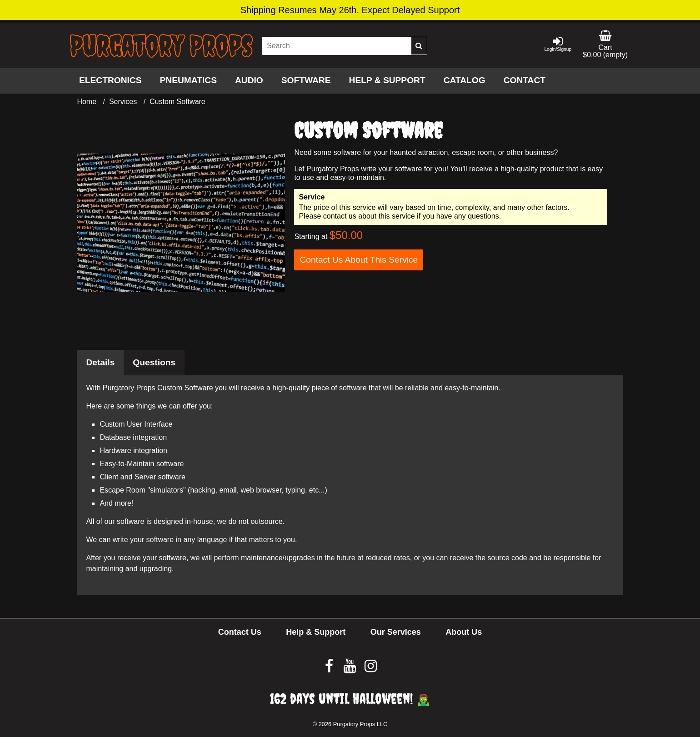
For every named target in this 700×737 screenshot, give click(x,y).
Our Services (396, 632)
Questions (154, 362)
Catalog (465, 80)
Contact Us (240, 632)
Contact (525, 80)
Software (306, 80)
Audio (249, 80)
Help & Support (387, 80)
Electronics (110, 80)
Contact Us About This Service (359, 260)
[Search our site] (337, 46)
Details (100, 362)
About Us (464, 632)
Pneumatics (188, 80)
